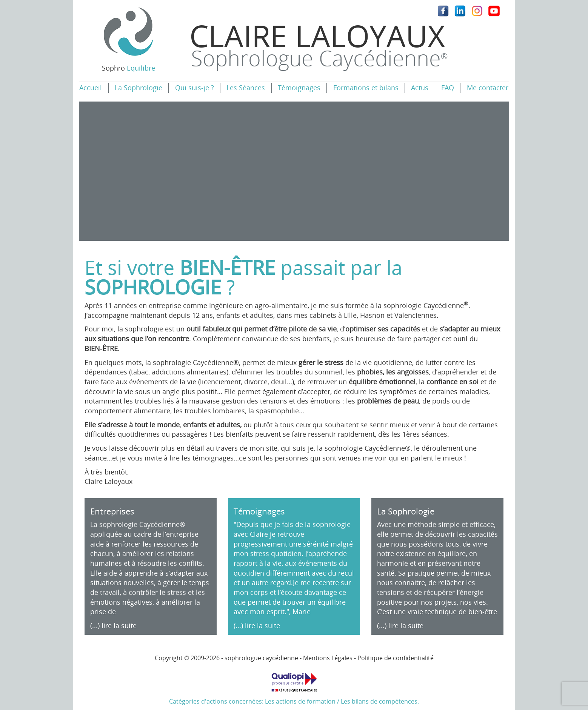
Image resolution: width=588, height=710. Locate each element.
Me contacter (488, 88)
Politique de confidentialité (396, 658)
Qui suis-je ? (195, 88)
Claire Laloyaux (319, 43)
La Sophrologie (139, 88)
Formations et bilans (366, 88)
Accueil (91, 88)
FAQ (448, 88)
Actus (420, 88)
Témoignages (299, 88)
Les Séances (246, 88)
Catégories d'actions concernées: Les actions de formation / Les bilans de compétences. (294, 686)
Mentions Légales (328, 658)
